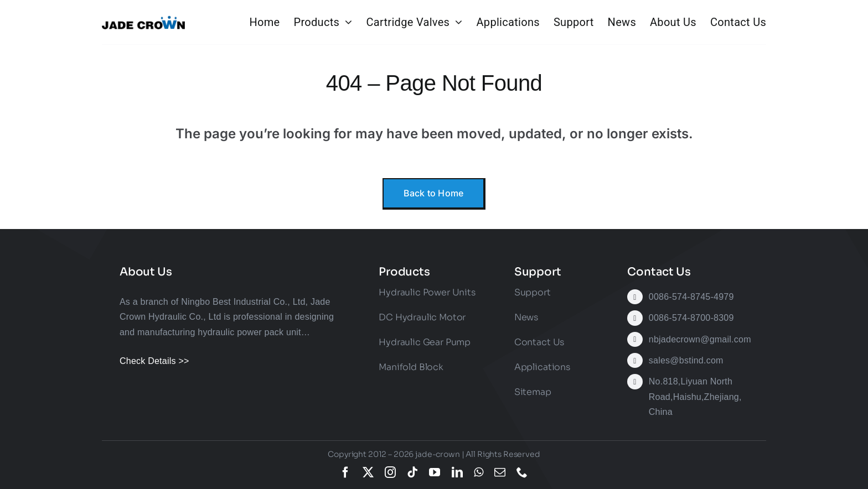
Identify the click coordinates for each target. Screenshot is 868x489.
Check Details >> (154, 361)
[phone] (522, 472)
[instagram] (390, 472)
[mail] (500, 472)
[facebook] (345, 472)
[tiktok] (412, 472)
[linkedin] (457, 472)
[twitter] (368, 472)
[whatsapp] (479, 472)
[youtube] (435, 472)
